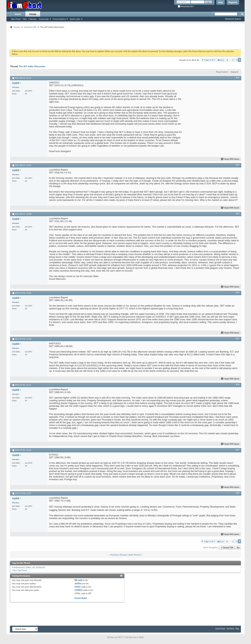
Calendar (33, 19)
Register (233, 2)
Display (234, 72)
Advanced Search (233, 19)
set (34, 567)
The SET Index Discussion (32, 66)
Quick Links (75, 19)
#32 (238, 165)
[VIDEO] (79, 590)
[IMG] (78, 587)
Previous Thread (118, 555)
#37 (238, 450)
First (221, 60)
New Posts (16, 19)
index (28, 567)
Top (238, 548)
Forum (33, 14)
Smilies (78, 583)
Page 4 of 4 (210, 60)
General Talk (30, 27)
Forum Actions (59, 19)
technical (40, 567)
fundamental (18, 567)
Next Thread (134, 555)
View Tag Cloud (19, 570)
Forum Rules (81, 598)
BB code (79, 580)
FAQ (25, 19)
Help (221, 2)
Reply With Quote (230, 159)
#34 (238, 293)
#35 (238, 339)
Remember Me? (186, 7)
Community (44, 19)
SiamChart (220, 629)
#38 (238, 493)
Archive (230, 629)
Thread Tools (221, 72)
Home (18, 14)
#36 (238, 385)
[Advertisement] (125, 38)
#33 (238, 214)
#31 (238, 78)
